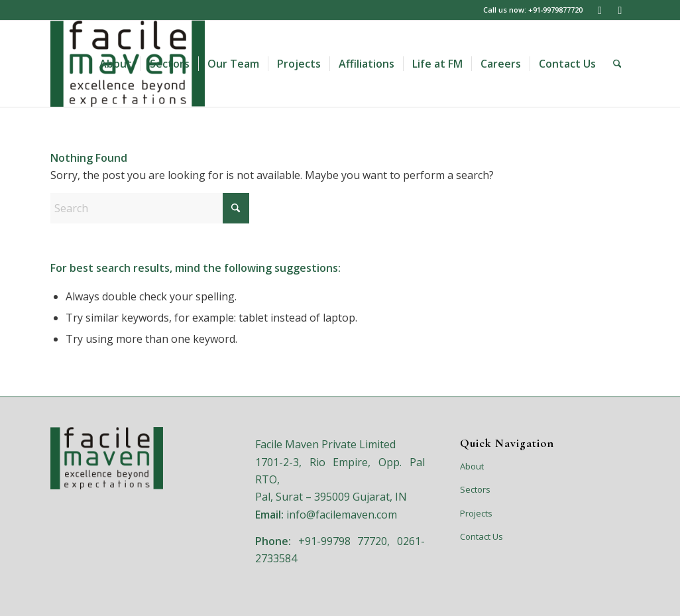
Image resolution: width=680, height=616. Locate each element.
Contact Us (482, 536)
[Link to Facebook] (620, 10)
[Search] (617, 64)
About (472, 466)
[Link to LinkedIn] (599, 10)
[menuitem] (116, 64)
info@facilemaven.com (342, 515)
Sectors (475, 489)
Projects (476, 513)
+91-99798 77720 (343, 541)
